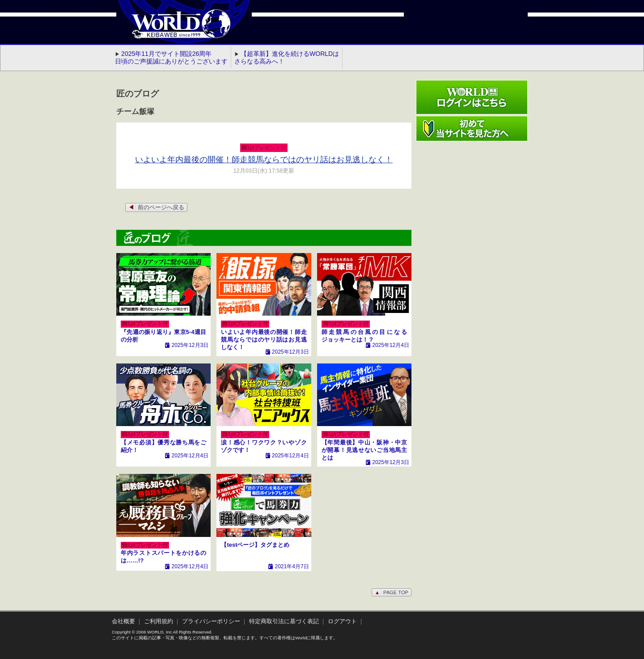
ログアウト (342, 621)
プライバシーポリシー (211, 621)
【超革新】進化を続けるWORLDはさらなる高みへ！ (287, 57)
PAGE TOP (392, 592)
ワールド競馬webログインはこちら (472, 97)
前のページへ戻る (156, 207)
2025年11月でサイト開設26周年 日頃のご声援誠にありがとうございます (171, 57)
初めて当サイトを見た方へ (472, 129)
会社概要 (123, 621)
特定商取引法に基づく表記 (284, 621)
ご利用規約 (159, 621)
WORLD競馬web (172, 29)
